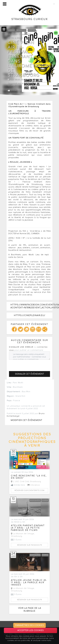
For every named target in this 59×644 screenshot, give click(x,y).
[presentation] (27, 364)
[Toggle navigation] (5, 4)
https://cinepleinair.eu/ (30, 315)
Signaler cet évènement (29, 374)
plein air (32, 30)
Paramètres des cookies (29, 625)
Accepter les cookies (31, 630)
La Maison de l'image (22, 534)
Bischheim (26, 80)
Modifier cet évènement (27, 420)
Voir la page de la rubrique (30, 610)
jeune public (35, 500)
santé (21, 453)
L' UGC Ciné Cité (20, 482)
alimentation (43, 457)
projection (21, 30)
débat (38, 453)
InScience (34, 485)
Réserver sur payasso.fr (30, 545)
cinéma (11, 30)
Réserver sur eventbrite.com (29, 490)
